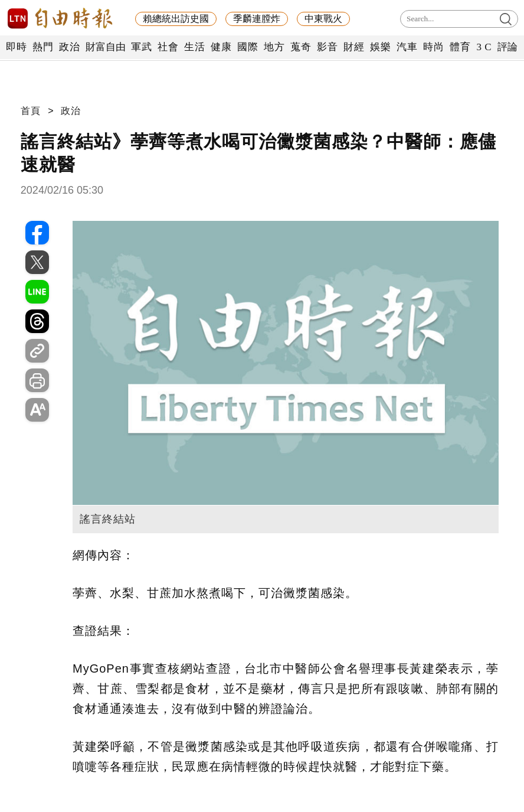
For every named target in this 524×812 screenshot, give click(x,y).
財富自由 (105, 47)
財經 (354, 47)
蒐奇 (301, 47)
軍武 (141, 47)
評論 (508, 47)
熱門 (43, 47)
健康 (221, 47)
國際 (248, 47)
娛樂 (380, 47)
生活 (194, 47)
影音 (327, 47)
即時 (16, 47)
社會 (168, 47)
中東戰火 (323, 19)
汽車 (407, 47)
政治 (69, 47)
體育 (460, 47)
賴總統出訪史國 (176, 19)
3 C (484, 47)
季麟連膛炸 (257, 19)
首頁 (31, 111)
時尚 (433, 47)
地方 (274, 47)
